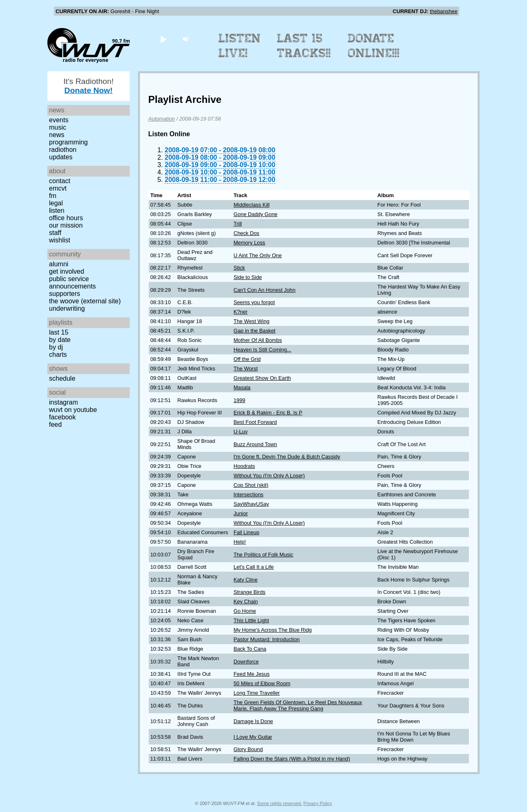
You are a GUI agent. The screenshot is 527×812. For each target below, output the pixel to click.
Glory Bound (248, 749)
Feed (55, 425)
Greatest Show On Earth (262, 378)
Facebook (62, 417)
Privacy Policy (318, 803)
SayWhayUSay (251, 504)
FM (53, 196)
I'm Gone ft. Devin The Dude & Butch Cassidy (287, 457)
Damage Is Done (253, 721)
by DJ (56, 347)
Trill (238, 224)
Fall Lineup (246, 532)
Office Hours (66, 218)
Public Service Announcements (72, 283)
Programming (68, 142)
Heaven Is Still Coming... (262, 350)
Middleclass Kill (251, 205)
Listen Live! (240, 46)
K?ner (240, 312)
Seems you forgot (254, 302)
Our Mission (66, 225)
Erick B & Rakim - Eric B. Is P (268, 413)
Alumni (59, 264)
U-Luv (240, 432)
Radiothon (63, 150)
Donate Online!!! (374, 46)
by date (60, 340)
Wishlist (60, 240)
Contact (60, 181)
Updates (61, 157)
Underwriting (67, 308)
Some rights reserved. (279, 803)
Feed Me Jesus (252, 674)
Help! (240, 542)
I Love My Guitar (253, 737)
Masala (242, 387)
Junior (241, 513)
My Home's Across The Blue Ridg (273, 630)
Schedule (62, 378)
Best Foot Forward (255, 422)
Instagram (63, 402)
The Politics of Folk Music (263, 555)
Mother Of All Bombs (258, 340)
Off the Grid (247, 359)
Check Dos (246, 233)
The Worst (246, 369)
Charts (58, 355)
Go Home (245, 611)
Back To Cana (250, 649)
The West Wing (251, 321)
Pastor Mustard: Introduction (267, 639)
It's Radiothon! (89, 86)
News (57, 135)
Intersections (248, 494)
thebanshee (444, 11)
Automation (162, 119)
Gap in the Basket (254, 331)
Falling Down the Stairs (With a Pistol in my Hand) (292, 759)
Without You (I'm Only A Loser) (269, 476)
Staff (55, 233)
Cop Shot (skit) (251, 485)
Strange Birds (250, 592)
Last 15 (59, 332)
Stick (239, 268)
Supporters (65, 294)
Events (59, 120)
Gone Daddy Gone (255, 214)
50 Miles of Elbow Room (262, 683)
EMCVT (58, 188)
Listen (57, 211)
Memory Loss (249, 243)
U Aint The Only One (258, 255)
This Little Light (251, 620)
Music (58, 127)
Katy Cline (245, 580)
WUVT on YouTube (73, 410)
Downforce (246, 662)
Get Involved (66, 271)
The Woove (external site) (85, 301)
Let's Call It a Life (254, 567)
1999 (239, 400)
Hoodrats (244, 466)
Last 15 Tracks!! (304, 46)
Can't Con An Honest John (264, 290)
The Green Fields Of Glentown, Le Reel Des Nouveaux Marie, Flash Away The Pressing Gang (298, 705)
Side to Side (248, 277)
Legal (56, 203)
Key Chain (246, 601)
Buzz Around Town (255, 444)
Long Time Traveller (257, 693)
